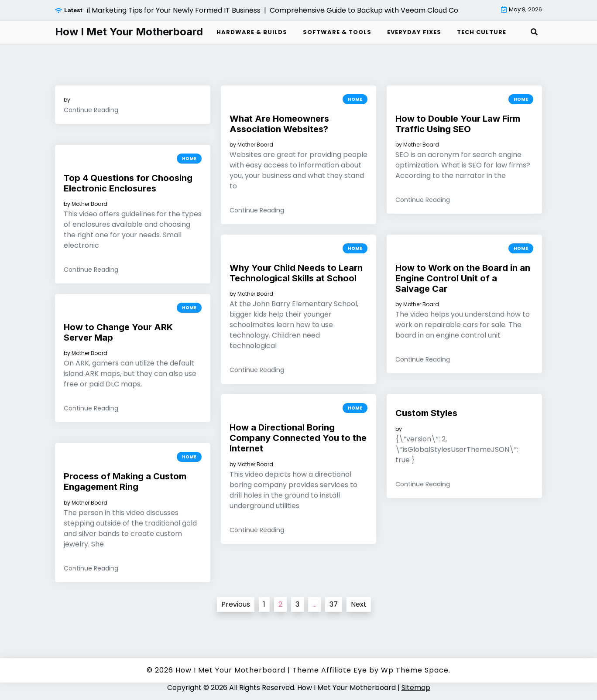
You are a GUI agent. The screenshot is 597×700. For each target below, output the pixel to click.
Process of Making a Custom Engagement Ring (125, 481)
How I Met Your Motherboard (129, 32)
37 (334, 604)
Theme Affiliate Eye (330, 670)
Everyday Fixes (414, 32)
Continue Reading (91, 110)
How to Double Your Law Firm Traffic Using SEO (458, 124)
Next (359, 604)
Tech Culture (482, 32)
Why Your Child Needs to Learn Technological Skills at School (296, 273)
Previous (236, 604)
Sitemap (416, 688)
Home (355, 99)
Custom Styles (426, 413)
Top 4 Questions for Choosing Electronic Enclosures (128, 183)
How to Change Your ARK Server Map (118, 332)
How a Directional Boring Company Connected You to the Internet (298, 438)
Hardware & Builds (252, 32)
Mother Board (255, 145)
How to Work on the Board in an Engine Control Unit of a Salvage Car (463, 278)
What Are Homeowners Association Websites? (279, 124)
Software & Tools (337, 32)
